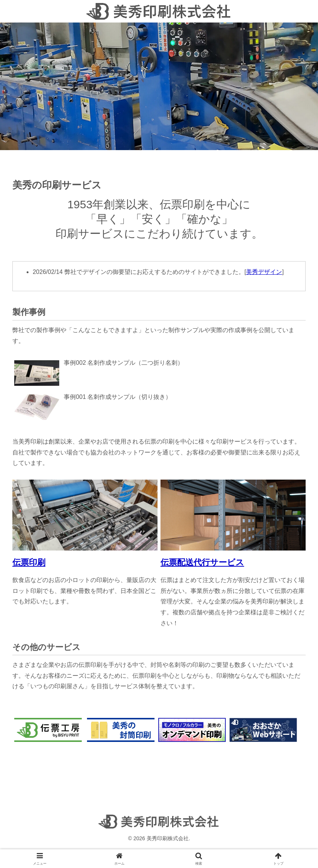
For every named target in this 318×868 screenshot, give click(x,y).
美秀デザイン (264, 272)
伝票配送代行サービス (202, 562)
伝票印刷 (29, 562)
